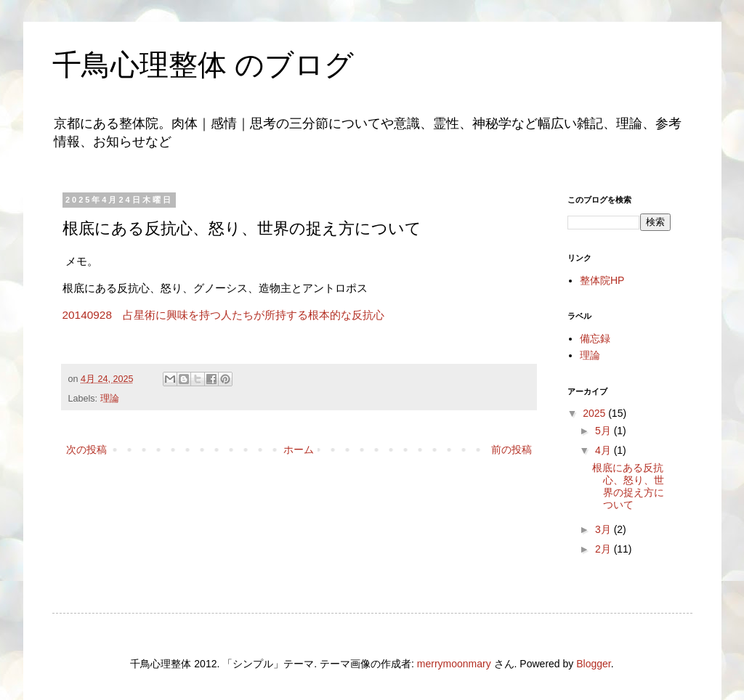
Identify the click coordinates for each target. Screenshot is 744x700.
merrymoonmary (454, 664)
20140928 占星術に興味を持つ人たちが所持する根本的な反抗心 (225, 315)
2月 (604, 549)
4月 (604, 450)
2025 (595, 413)
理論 (110, 399)
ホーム (299, 449)
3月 (604, 529)
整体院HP (602, 280)
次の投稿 (86, 449)
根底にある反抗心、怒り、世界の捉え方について (628, 486)
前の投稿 (511, 449)
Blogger (593, 664)
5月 (604, 431)
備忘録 (595, 338)
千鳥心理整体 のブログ (203, 65)
